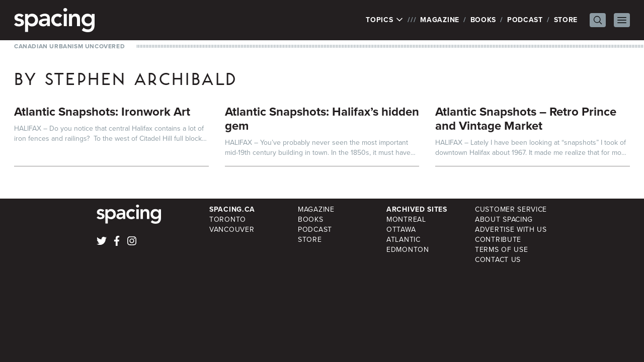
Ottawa (401, 230)
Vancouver (232, 230)
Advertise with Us (511, 230)
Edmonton (408, 250)
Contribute (498, 240)
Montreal (406, 219)
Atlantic (404, 240)
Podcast (525, 20)
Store (566, 20)
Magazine (440, 20)
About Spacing (504, 219)
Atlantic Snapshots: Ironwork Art (102, 112)
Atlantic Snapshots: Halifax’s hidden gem (322, 119)
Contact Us (498, 260)
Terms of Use (501, 250)
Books (484, 20)
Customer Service (511, 209)
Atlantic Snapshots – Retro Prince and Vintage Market (526, 119)
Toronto (228, 219)
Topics (385, 20)
